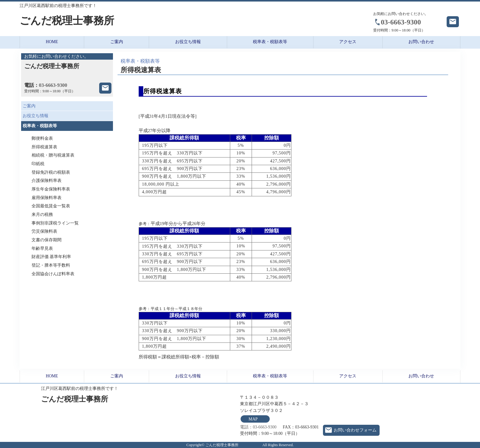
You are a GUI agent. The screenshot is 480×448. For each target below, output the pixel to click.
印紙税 (38, 164)
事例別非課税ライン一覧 (55, 223)
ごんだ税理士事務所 (99, 21)
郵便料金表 (42, 138)
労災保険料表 (44, 231)
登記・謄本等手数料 (51, 265)
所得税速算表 (44, 147)
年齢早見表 (42, 248)
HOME (52, 42)
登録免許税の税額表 (51, 172)
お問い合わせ (421, 42)
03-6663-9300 (401, 22)
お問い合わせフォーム (355, 430)
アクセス (348, 42)
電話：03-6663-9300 (258, 427)
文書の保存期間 (47, 240)
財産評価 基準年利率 (51, 257)
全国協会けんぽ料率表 (53, 274)
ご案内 (117, 42)
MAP (253, 419)
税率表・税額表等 (270, 42)
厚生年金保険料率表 (51, 189)
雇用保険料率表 (47, 198)
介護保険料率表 (47, 181)
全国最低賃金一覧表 (51, 206)
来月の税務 (42, 215)
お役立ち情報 (188, 42)
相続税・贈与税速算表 (53, 155)
